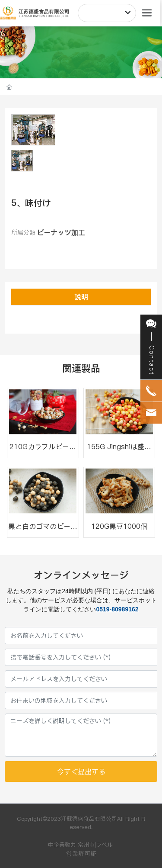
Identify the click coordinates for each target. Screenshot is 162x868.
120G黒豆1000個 (119, 526)
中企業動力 (62, 845)
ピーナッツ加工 (61, 232)
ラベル (104, 845)
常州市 (86, 845)
